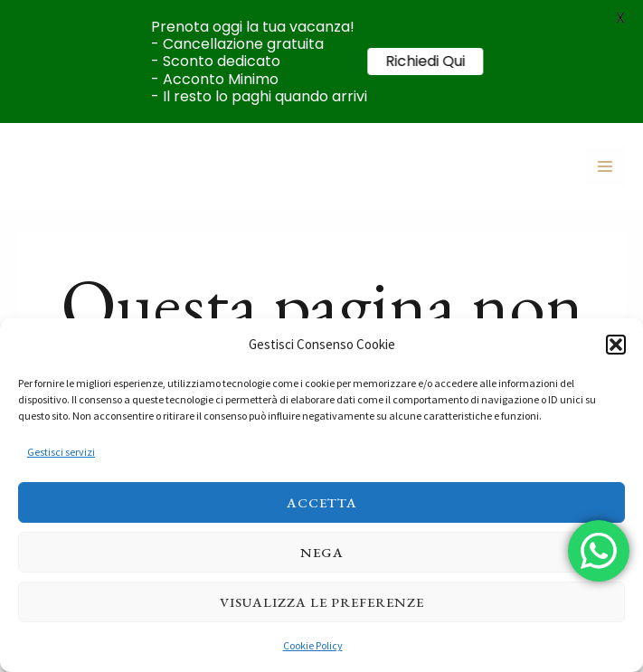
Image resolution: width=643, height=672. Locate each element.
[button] (616, 345)
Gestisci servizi (61, 452)
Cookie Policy (313, 645)
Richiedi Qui (436, 61)
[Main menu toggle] (605, 166)
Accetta (322, 502)
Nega (322, 552)
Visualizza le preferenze (322, 602)
